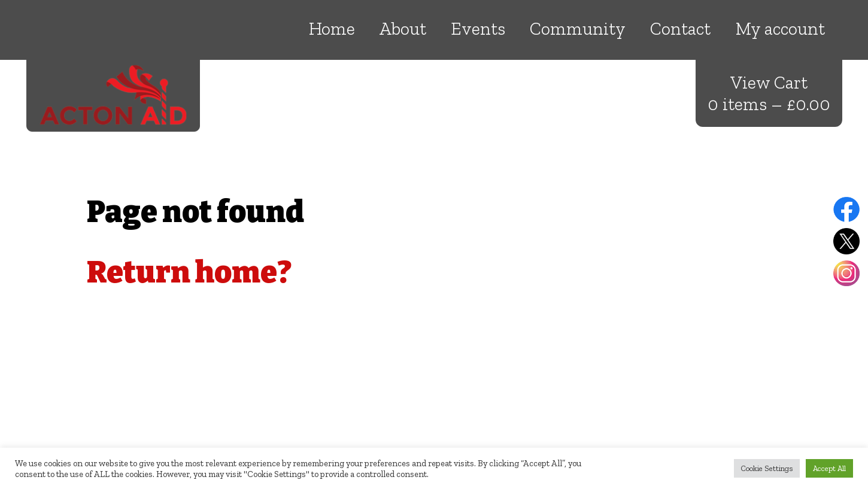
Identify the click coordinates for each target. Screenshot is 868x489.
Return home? (189, 272)
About (403, 29)
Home (332, 29)
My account (780, 29)
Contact (680, 29)
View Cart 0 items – (769, 93)
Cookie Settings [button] (767, 468)
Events (478, 29)
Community (578, 29)
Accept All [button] (829, 468)
